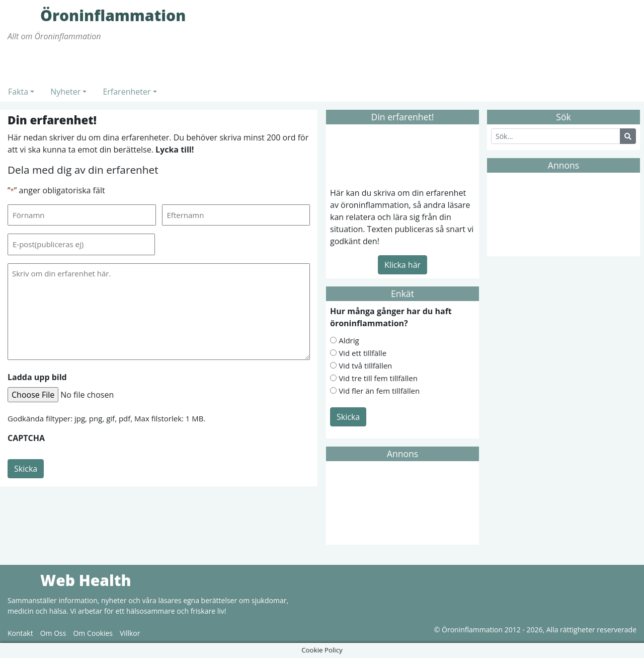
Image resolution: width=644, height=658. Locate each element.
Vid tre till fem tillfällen (378, 378)
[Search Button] (628, 136)
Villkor (130, 633)
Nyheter (65, 92)
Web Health (23, 580)
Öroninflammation (23, 15)
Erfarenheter (127, 92)
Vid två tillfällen (365, 365)
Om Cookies (93, 633)
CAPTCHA (26, 438)
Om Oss (53, 633)
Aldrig (349, 340)
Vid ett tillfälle (363, 353)
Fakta (18, 92)
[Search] (556, 136)
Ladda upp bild (37, 377)
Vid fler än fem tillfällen (379, 391)
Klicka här (403, 265)
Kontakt (20, 633)
